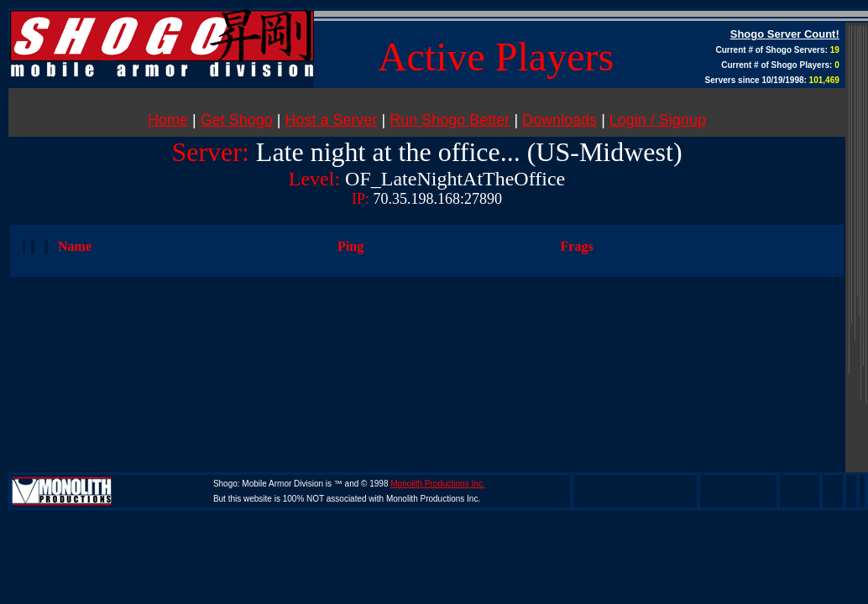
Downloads (559, 120)
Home (168, 120)
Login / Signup (658, 120)
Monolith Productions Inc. (437, 484)
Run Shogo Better (450, 120)
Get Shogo (237, 120)
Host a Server (332, 120)
